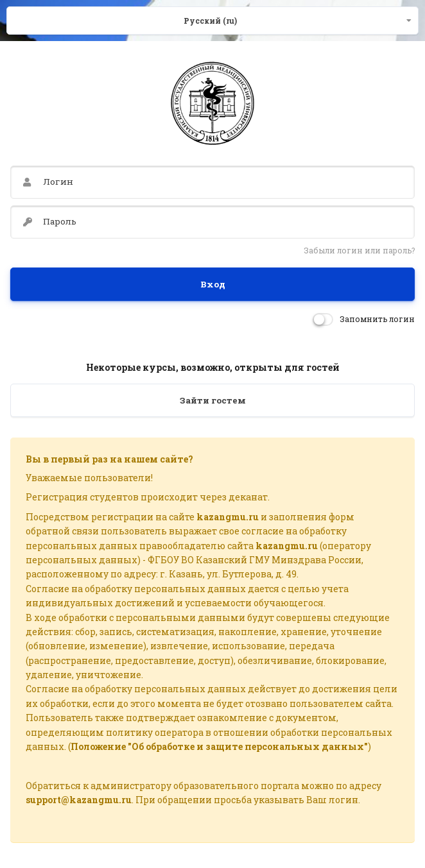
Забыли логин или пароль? (359, 250)
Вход (213, 284)
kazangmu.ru (228, 517)
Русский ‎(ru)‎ (210, 21)
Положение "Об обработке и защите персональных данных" (219, 746)
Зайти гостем (213, 400)
